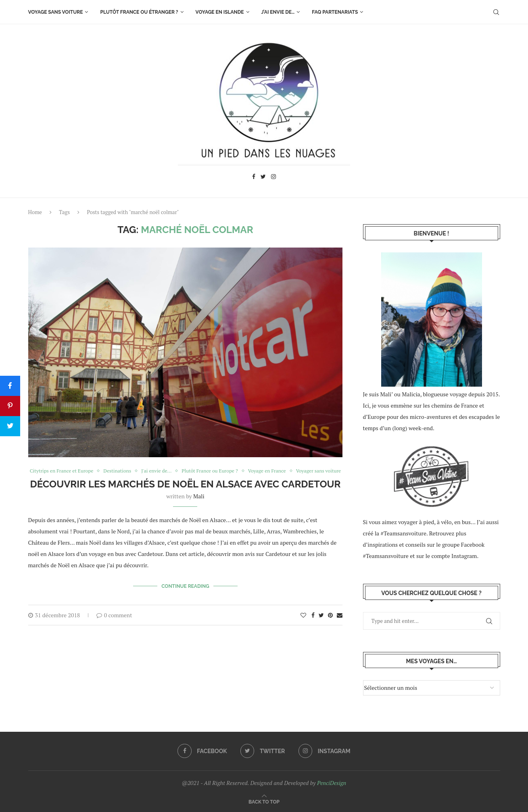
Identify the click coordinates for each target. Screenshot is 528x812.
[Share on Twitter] (321, 622)
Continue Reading (185, 594)
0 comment (114, 622)
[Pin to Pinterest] (330, 622)
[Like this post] (303, 622)
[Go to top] (264, 801)
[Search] (496, 12)
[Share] (10, 386)
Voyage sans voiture (56, 12)
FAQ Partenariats (335, 12)
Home (35, 212)
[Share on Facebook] (313, 622)
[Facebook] (254, 178)
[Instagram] (273, 178)
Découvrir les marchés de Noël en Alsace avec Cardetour (185, 492)
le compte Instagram (451, 556)
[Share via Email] (340, 622)
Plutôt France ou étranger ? (139, 12)
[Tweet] (10, 426)
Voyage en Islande (220, 12)
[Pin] (10, 406)
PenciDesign (332, 783)
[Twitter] (263, 178)
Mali (199, 505)
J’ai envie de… (278, 12)
